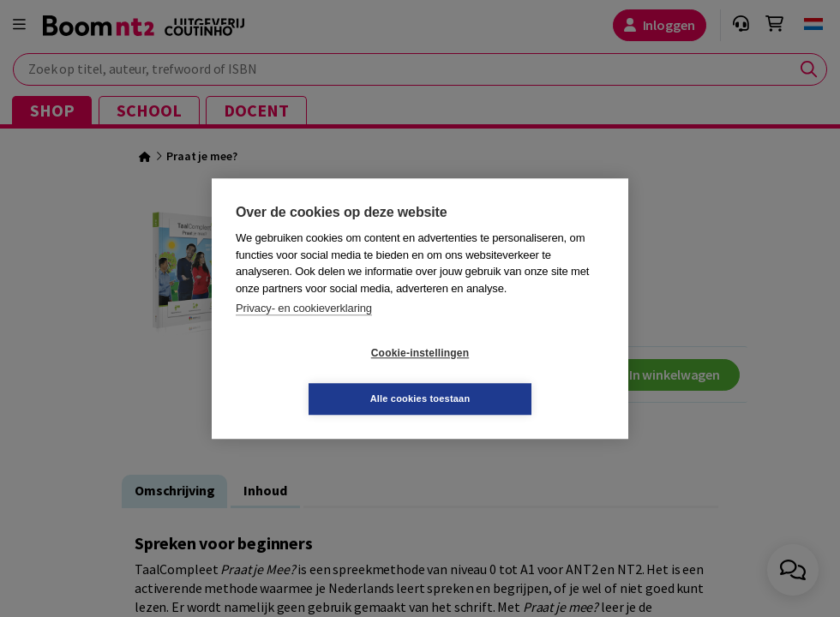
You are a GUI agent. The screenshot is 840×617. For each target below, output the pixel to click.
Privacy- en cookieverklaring (304, 331)
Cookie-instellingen (318, 376)
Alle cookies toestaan (522, 375)
